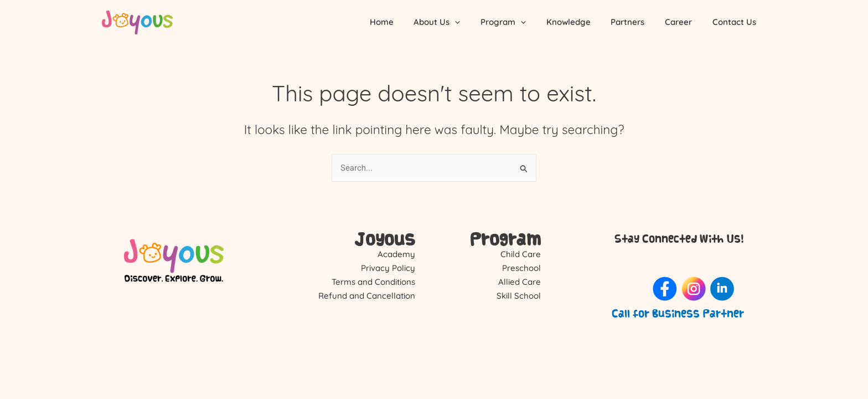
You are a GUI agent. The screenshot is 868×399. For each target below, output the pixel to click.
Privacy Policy (388, 268)
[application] (475, 22)
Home (405, 22)
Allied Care (520, 282)
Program (520, 22)
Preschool (521, 268)
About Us (457, 22)
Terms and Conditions (373, 282)
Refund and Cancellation (367, 296)
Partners (637, 22)
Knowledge (581, 22)
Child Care (521, 254)
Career (684, 22)
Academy (396, 254)
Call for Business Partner (678, 314)
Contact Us (736, 22)
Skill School (519, 296)
